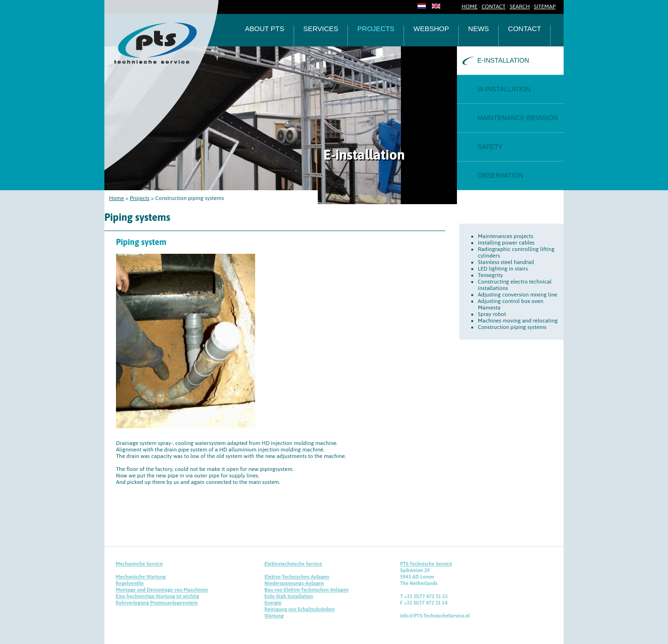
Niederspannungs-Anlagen (294, 583)
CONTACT (494, 6)
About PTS (265, 29)
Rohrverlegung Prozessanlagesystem (157, 603)
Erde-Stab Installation (289, 596)
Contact (524, 29)
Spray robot (492, 314)
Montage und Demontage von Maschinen (162, 590)
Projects (376, 29)
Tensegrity (490, 275)
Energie (273, 603)
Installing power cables (506, 243)
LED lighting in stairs (503, 269)
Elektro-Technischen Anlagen (297, 577)
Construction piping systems (512, 327)
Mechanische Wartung (141, 577)
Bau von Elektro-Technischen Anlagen (306, 590)
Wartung (274, 616)
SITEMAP (545, 6)
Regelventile (130, 583)
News (479, 29)
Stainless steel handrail (506, 262)
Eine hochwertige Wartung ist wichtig (157, 596)
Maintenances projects (505, 236)
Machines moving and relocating (518, 321)
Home (116, 198)
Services (321, 29)
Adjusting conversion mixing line (517, 295)
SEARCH (520, 6)
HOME (469, 6)
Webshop (431, 29)
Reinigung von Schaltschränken (299, 609)
